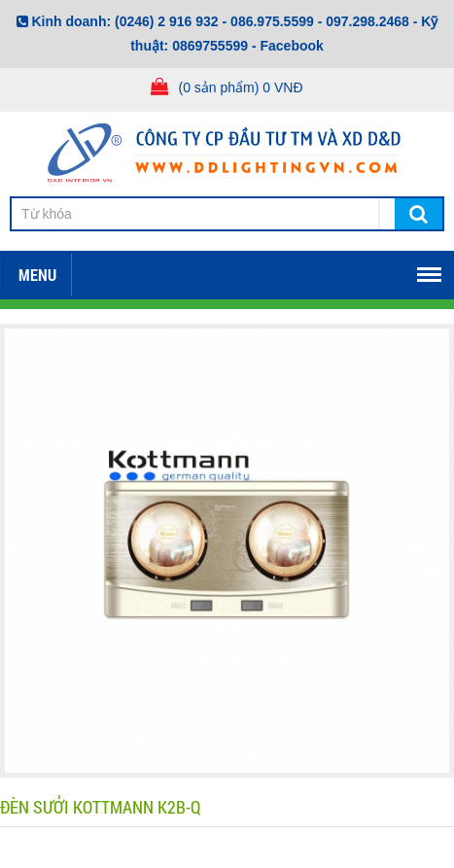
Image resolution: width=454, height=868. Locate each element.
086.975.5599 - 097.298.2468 (320, 21)
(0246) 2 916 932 (167, 21)
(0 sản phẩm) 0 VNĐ (240, 87)
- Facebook (288, 46)
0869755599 (210, 46)
